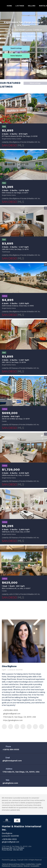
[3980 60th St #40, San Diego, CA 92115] (23, 222)
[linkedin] (11, 727)
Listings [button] (20, 6)
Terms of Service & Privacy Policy (13, 864)
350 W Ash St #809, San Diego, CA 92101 (16, 419)
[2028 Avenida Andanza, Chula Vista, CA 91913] (23, 278)
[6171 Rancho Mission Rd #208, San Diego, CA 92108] (23, 109)
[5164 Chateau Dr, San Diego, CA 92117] (23, 165)
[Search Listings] (16, 48)
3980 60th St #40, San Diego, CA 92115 (15, 249)
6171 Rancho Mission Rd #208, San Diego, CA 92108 (20, 136)
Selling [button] (32, 6)
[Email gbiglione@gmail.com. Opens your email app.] (12, 761)
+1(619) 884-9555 (11, 710)
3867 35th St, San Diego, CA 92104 (14, 362)
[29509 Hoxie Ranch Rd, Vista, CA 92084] (23, 448)
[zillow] (17, 727)
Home (9, 6)
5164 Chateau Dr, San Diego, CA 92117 (15, 193)
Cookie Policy (31, 864)
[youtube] (35, 727)
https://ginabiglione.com (13, 720)
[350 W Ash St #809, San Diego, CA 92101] (23, 391)
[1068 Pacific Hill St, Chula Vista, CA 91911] (23, 504)
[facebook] (4, 727)
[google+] (42, 727)
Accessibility (35, 866)
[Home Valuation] (16, 56)
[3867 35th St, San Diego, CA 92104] (23, 335)
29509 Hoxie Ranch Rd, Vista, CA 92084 (16, 475)
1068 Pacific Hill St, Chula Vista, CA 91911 (16, 532)
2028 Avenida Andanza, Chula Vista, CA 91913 (18, 306)
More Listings (35, 83)
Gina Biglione (9, 666)
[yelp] (23, 727)
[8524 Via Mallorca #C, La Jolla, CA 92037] (23, 561)
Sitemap (27, 866)
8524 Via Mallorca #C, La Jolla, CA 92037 (16, 588)
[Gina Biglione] (23, 641)
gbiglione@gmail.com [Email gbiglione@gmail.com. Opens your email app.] (12, 714)
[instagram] (29, 727)
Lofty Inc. (13, 860)
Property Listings (17, 866)
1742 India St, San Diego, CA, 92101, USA (21, 772)
